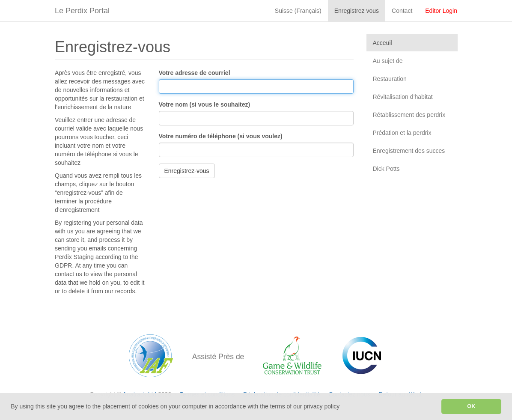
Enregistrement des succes (409, 151)
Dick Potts (386, 169)
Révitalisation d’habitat (403, 97)
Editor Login (441, 11)
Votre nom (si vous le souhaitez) (205, 104)
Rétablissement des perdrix (409, 115)
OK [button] (471, 406)
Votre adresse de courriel (195, 73)
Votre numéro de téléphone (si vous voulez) (221, 136)
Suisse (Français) (298, 11)
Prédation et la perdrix (402, 133)
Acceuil (383, 43)
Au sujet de (388, 61)
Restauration (390, 79)
